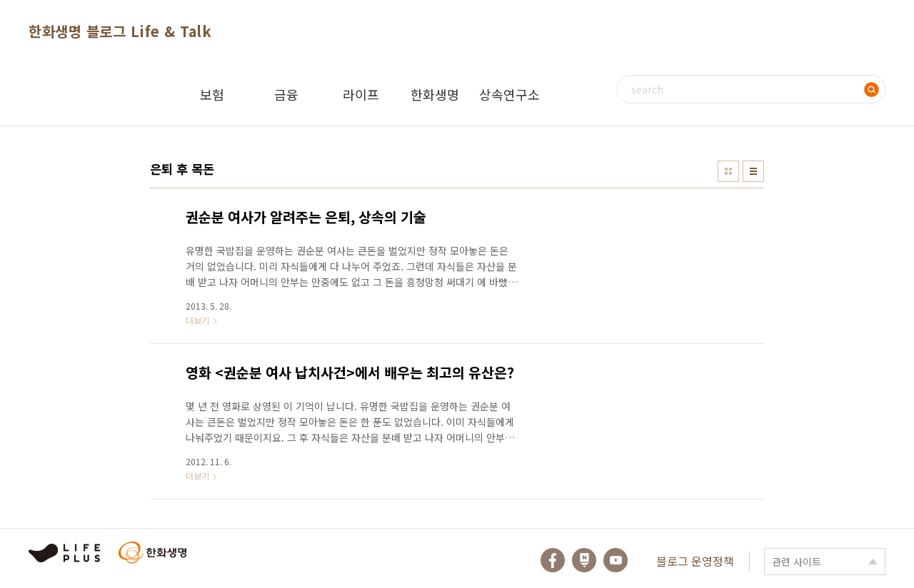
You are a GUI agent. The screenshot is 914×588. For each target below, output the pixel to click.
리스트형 (753, 171)
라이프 (361, 94)
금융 (286, 94)
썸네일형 (728, 171)
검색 (871, 89)
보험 (212, 94)
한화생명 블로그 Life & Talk (120, 31)
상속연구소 (509, 94)
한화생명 (435, 94)
